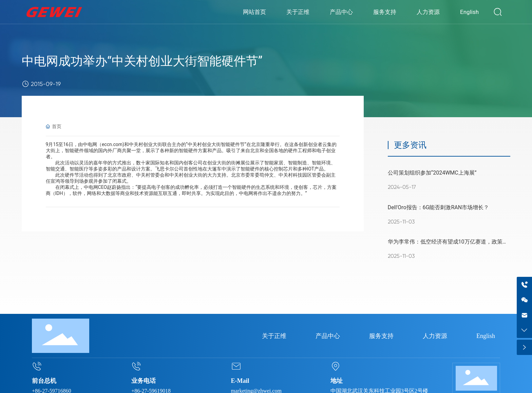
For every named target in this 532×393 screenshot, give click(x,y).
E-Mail (240, 381)
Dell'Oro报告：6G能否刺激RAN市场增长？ (439, 207)
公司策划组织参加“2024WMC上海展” (432, 173)
